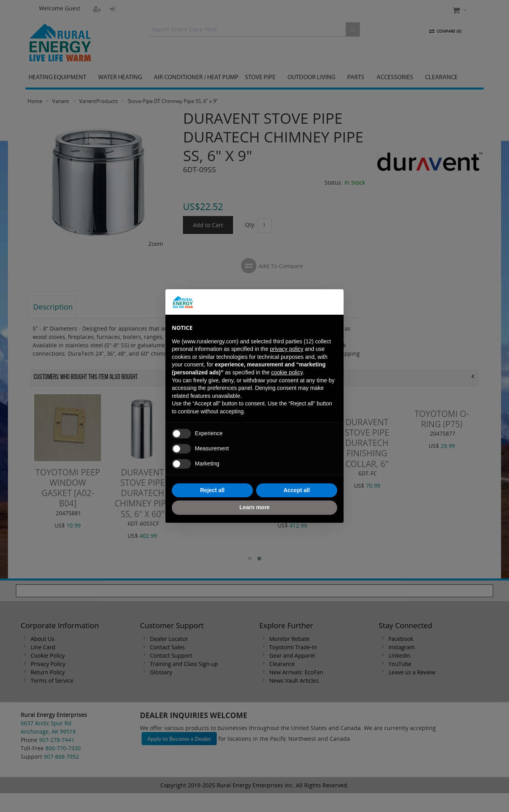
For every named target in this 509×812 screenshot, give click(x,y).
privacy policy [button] (287, 349)
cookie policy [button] (287, 372)
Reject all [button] (212, 490)
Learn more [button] (254, 507)
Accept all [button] (297, 490)
